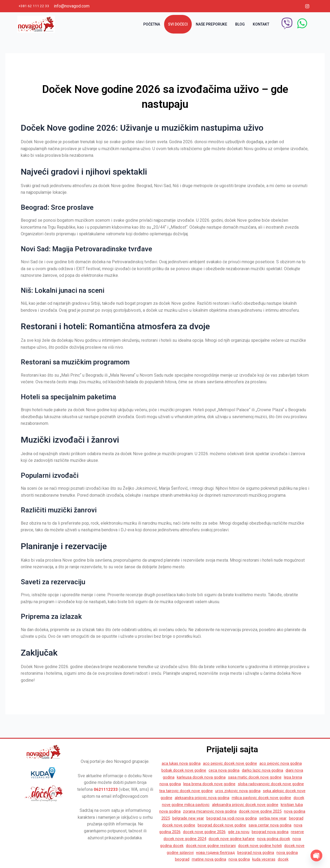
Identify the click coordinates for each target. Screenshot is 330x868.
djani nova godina (175, 771)
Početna (152, 24)
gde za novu (233, 832)
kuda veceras (272, 859)
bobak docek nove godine (199, 764)
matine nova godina (215, 859)
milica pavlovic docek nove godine (198, 798)
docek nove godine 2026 (196, 832)
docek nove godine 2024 (182, 839)
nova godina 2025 (269, 811)
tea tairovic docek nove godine (233, 784)
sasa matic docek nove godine (276, 771)
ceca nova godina (241, 764)
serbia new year (249, 818)
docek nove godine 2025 (227, 811)
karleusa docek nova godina (219, 771)
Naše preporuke (211, 24)
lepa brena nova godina (185, 777)
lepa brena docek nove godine (237, 777)
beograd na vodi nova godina (206, 818)
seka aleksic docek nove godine (209, 791)
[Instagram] (307, 6)
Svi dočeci (178, 24)
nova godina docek (277, 839)
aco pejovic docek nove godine (237, 757)
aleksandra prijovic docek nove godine (200, 805)
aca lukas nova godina (186, 757)
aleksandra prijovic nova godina (270, 791)
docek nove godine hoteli (267, 846)
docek (293, 859)
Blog (240, 24)
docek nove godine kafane (232, 839)
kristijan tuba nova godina (262, 805)
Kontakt (261, 24)
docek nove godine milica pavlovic (265, 798)
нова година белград (227, 852)
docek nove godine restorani (215, 846)
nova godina (246, 859)
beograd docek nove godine (204, 825)
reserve (295, 832)
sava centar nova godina (255, 825)
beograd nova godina (266, 832)
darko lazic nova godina (282, 764)
